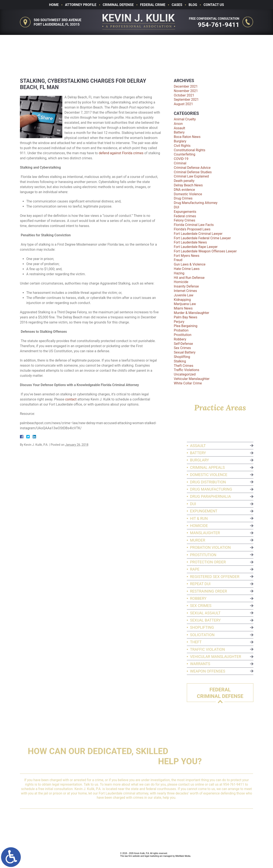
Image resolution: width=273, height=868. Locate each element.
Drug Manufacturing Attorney (196, 203)
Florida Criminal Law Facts (194, 225)
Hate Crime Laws (187, 269)
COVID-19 (181, 159)
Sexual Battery (185, 352)
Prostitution (183, 335)
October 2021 (184, 95)
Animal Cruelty (185, 119)
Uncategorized (185, 374)
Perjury (179, 322)
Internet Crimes (185, 291)
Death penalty (184, 181)
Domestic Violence (188, 194)
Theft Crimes (184, 366)
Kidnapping (182, 300)
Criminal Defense (118, 5)
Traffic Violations (187, 370)
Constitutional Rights (190, 150)
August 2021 (183, 104)
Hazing (179, 273)
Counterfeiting (185, 154)
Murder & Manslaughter (192, 313)
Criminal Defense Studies (193, 172)
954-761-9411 (220, 25)
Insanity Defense (186, 286)
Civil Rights (182, 146)
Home (54, 5)
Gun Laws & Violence (190, 264)
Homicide (181, 282)
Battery (179, 132)
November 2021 (186, 91)
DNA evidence (184, 190)
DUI (176, 207)
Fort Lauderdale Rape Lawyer (196, 247)
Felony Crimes (185, 220)
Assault (180, 128)
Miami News (183, 308)
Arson (178, 124)
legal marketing (152, 856)
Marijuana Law (185, 304)
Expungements (185, 212)
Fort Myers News (187, 256)
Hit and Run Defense (189, 278)
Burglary (180, 141)
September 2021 (186, 100)
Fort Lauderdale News (190, 242)
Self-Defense (183, 344)
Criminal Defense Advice (192, 168)
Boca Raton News (187, 137)
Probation (181, 330)
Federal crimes (185, 216)
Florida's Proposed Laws (192, 229)
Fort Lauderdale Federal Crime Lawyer (202, 238)
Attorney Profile (81, 5)
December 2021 (186, 86)
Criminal (180, 163)
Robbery (180, 339)
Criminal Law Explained (191, 176)
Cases (177, 5)
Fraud (178, 260)
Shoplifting (182, 357)
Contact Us (214, 5)
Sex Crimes (182, 348)
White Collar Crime (188, 383)
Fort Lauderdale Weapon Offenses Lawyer (205, 251)
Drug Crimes (183, 198)
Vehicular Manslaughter (192, 379)
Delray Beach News (188, 185)
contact (71, 399)
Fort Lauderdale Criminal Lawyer (198, 234)
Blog (193, 5)
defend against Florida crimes (121, 153)
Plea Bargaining (186, 326)
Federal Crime (153, 5)
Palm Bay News (186, 317)
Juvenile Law (184, 295)
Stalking (180, 361)
